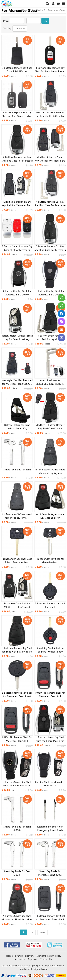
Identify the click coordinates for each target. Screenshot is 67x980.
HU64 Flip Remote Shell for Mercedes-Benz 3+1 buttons (17, 739)
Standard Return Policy (49, 956)
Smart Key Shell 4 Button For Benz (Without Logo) (50, 650)
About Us (20, 959)
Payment (33, 959)
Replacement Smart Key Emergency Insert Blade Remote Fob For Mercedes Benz (50, 828)
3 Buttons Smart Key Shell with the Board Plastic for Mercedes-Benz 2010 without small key (17, 784)
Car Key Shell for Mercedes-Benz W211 (50, 784)
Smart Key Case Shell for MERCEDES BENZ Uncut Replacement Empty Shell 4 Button (17, 605)
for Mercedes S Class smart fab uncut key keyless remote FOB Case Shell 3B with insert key (50, 471)
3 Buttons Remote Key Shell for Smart (50, 605)
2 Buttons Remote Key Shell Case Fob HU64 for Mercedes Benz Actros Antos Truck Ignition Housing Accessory (17, 70)
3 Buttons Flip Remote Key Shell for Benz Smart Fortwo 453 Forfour (17, 114)
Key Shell (36, 10)
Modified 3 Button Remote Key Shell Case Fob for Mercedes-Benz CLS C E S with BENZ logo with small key (50, 427)
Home (25, 10)
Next (42, 932)
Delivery (30, 956)
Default (20, 28)
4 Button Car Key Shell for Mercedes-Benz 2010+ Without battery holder (17, 293)
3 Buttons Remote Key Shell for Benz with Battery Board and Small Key (17, 650)
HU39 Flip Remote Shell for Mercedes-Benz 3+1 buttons (50, 694)
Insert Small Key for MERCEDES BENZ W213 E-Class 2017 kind (50, 382)
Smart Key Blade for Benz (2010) (17, 828)
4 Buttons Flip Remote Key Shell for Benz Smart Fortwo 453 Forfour (50, 70)
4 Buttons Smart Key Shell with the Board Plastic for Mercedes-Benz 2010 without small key (50, 739)
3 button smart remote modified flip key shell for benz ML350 (50, 337)
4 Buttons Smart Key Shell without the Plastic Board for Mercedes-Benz (17, 918)
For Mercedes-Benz (54, 10)
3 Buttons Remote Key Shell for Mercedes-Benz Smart (17, 694)
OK (45, 21)
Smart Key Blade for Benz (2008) (17, 873)
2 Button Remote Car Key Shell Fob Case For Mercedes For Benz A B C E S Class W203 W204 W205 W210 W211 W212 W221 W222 (17, 159)
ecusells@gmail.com (36, 969)
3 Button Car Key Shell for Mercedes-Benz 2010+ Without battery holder (50, 293)
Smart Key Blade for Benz (17, 469)
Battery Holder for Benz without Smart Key (17, 427)
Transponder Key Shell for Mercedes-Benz (50, 560)
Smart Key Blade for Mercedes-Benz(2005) (50, 873)
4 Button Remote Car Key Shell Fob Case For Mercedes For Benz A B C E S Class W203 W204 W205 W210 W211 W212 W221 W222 (50, 204)
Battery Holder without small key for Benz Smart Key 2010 (17, 337)
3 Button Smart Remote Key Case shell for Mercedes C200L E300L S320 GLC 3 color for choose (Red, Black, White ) (17, 248)
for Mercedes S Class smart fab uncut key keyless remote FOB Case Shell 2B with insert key (17, 516)
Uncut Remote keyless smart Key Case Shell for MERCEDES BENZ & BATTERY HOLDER (50, 516)
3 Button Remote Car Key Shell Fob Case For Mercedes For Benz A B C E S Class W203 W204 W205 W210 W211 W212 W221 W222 (50, 248)
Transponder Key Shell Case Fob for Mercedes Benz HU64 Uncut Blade (17, 561)
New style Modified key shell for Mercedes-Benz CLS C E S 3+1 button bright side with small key (17, 382)
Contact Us (46, 959)
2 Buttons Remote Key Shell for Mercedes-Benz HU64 (50, 918)
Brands (19, 956)
